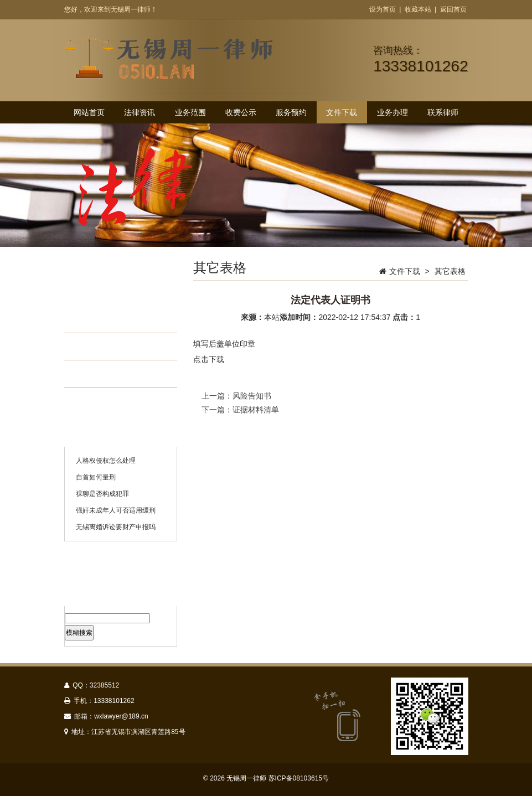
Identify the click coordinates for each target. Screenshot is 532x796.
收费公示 (241, 112)
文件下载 (342, 112)
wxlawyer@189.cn (121, 716)
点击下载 (209, 359)
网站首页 (89, 112)
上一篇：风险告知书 (236, 396)
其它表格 (106, 374)
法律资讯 (140, 112)
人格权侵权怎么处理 (106, 461)
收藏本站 (418, 9)
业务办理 (392, 112)
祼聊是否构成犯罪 (102, 494)
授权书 (101, 319)
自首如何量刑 (96, 477)
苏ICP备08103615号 (299, 778)
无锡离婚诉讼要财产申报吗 (116, 527)
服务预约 (291, 112)
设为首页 (383, 9)
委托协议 (106, 347)
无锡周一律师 (246, 778)
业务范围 (190, 112)
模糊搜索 (79, 633)
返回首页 (453, 9)
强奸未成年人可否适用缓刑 (116, 510)
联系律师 (443, 112)
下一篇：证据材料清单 (240, 410)
